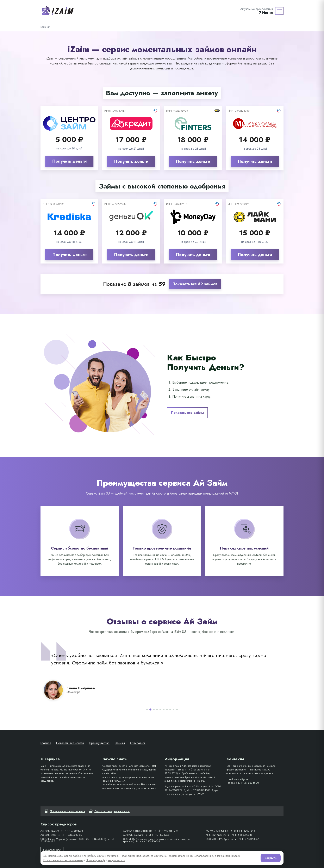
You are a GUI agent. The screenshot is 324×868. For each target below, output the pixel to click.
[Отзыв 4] (157, 709)
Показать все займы (70, 743)
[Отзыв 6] (164, 709)
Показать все (52, 850)
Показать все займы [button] (187, 413)
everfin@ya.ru (242, 779)
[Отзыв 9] (174, 709)
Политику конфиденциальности (105, 860)
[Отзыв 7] (167, 709)
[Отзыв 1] (147, 709)
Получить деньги (69, 161)
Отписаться (138, 743)
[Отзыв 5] (160, 709)
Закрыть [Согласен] (271, 858)
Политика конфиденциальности (109, 811)
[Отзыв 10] (177, 709)
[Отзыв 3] (154, 709)
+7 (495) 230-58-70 (248, 783)
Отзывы (120, 743)
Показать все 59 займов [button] (195, 284)
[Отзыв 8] (170, 709)
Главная (46, 743)
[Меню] (279, 11)
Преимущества (99, 743)
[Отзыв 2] (150, 709)
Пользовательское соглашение (65, 811)
